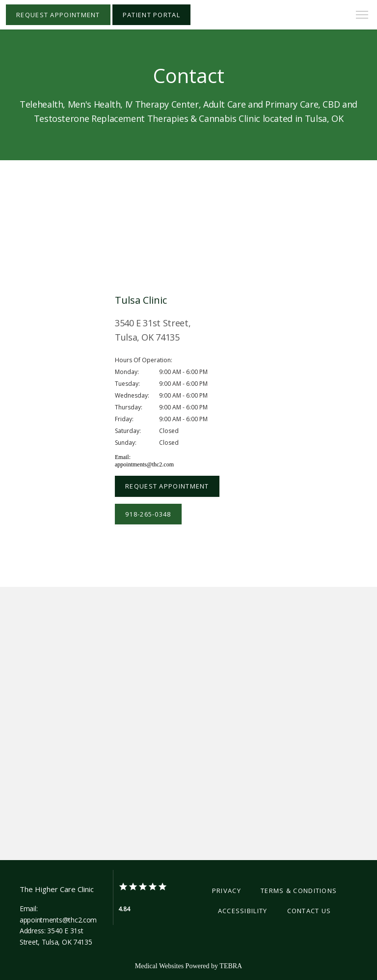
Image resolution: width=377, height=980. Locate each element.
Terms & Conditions (299, 891)
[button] (362, 16)
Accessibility (243, 911)
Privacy (227, 891)
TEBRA (231, 966)
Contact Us (309, 911)
